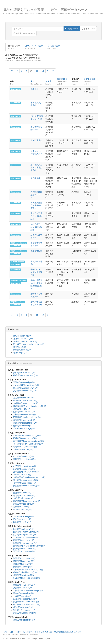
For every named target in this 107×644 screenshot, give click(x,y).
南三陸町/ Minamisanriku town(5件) (28, 441)
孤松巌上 (34, 89)
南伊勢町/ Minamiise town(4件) (27, 501)
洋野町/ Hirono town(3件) (24, 420)
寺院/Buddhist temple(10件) (25, 341)
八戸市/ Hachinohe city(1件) (25, 391)
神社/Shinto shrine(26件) (24, 339)
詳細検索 (24, 33)
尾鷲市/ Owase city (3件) (24, 504)
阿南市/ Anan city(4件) (23, 567)
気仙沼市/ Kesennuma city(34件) (27, 435)
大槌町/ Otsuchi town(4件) (25, 414)
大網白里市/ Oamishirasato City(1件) (29, 477)
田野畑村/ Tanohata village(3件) (27, 417)
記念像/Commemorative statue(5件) (29, 344)
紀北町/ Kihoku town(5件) (24, 496)
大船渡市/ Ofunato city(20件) (26, 403)
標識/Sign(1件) (20, 347)
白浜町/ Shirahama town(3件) (26, 532)
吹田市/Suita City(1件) (23, 522)
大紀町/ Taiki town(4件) (23, 498)
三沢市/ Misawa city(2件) (24, 382)
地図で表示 (54, 47)
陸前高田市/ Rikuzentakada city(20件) (30, 406)
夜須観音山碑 (36, 251)
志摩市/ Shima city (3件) (24, 507)
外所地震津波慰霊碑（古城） (36, 195)
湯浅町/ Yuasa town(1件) (24, 551)
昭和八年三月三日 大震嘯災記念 (37, 216)
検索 (72, 29)
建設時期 (61, 79)
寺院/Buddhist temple (18, 243)
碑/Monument (16, 89)
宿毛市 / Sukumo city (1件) (25, 610)
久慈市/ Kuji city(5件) (22, 409)
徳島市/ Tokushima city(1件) (25, 572)
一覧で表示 (14, 47)
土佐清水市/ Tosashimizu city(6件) (28, 590)
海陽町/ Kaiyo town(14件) (24, 558)
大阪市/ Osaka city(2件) (23, 516)
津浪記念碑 (35, 178)
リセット (88, 29)
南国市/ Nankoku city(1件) (24, 613)
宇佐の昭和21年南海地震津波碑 (37, 272)
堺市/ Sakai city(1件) (22, 519)
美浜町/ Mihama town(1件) (25, 549)
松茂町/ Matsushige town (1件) (26, 578)
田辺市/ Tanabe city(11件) (24, 529)
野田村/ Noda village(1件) (24, 426)
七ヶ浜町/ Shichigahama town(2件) (28, 444)
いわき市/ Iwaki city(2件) (24, 456)
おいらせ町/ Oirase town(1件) (26, 385)
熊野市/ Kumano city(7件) (24, 493)
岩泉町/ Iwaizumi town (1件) (25, 423)
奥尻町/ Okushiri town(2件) (25, 373)
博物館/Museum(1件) (22, 350)
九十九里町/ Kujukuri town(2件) (27, 472)
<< (12, 71)
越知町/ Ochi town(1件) (23, 607)
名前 (32, 81)
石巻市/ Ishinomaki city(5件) (25, 438)
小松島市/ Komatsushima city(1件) (28, 570)
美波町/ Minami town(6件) (24, 561)
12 (43, 71)
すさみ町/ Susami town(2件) (25, 537)
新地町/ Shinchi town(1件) (24, 459)
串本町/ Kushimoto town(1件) (26, 543)
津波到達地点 (36, 140)
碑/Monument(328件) (22, 336)
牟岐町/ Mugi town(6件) (23, 564)
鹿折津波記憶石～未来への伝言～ (36, 205)
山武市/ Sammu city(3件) (24, 469)
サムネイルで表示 (34, 47)
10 (31, 71)
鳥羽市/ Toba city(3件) (23, 509)
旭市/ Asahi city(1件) (22, 475)
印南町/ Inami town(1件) (24, 540)
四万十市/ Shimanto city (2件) (26, 602)
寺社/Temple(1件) (21, 353)
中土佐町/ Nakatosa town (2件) (27, 604)
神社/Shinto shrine (17, 262)
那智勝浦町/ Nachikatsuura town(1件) (29, 546)
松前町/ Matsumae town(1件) (26, 375)
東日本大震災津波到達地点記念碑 (36, 167)
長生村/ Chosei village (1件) (25, 483)
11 (37, 71)
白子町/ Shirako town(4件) (25, 466)
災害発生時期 (90, 79)
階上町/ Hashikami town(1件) (26, 388)
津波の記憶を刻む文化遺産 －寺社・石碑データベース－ (53, 11)
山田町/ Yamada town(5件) (25, 412)
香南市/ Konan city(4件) (23, 593)
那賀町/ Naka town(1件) (23, 575)
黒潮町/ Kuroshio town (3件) (25, 599)
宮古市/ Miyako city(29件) (24, 398)
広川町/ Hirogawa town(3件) (25, 535)
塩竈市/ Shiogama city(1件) (25, 447)
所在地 (48, 81)
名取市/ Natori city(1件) (23, 449)
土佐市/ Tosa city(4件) (23, 596)
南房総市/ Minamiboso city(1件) (27, 486)
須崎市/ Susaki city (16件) (24, 585)
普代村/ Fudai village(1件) (24, 428)
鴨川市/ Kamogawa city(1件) (25, 480)
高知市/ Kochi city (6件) (23, 588)
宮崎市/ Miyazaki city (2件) (25, 620)
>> (53, 71)
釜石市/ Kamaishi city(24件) (25, 401)
